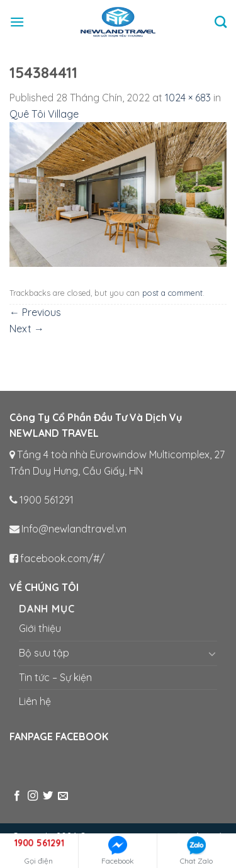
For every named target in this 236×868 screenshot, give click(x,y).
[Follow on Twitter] (48, 796)
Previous (35, 312)
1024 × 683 (188, 98)
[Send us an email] (63, 796)
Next (27, 329)
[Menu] (17, 22)
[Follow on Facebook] (17, 796)
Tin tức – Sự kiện (55, 677)
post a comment (172, 293)
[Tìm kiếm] (221, 22)
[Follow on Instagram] (33, 796)
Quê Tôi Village (44, 114)
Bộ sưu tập (44, 653)
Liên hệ (35, 701)
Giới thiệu (40, 628)
